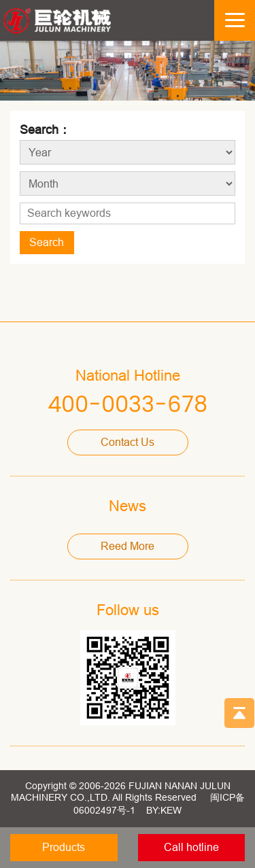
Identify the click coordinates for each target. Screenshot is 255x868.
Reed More (128, 546)
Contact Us (128, 442)
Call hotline (191, 847)
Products (64, 847)
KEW (171, 810)
